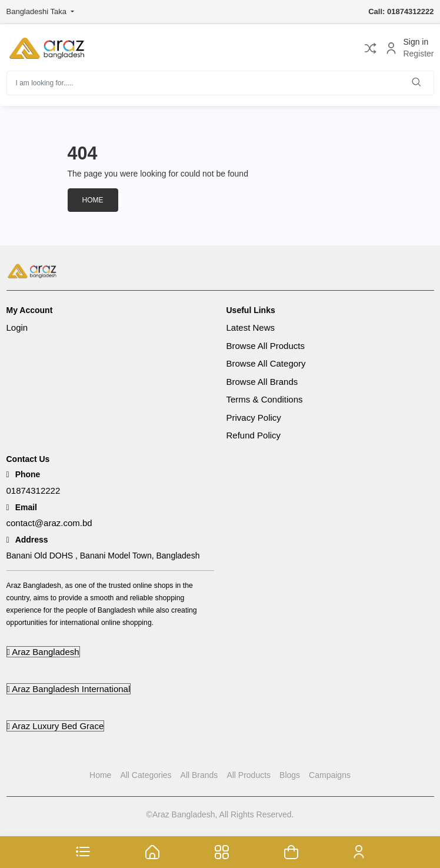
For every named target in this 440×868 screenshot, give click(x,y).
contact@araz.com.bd (49, 523)
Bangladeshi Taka (38, 11)
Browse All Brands (262, 382)
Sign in (416, 42)
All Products (249, 775)
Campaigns (330, 775)
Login (17, 327)
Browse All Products (266, 346)
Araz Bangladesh (43, 652)
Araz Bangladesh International (69, 689)
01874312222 (34, 490)
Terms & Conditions (265, 399)
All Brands (199, 775)
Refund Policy (254, 435)
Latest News (251, 327)
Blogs (290, 775)
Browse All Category (266, 363)
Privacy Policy (254, 418)
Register (418, 54)
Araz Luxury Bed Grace (56, 726)
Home (93, 200)
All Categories (146, 775)
